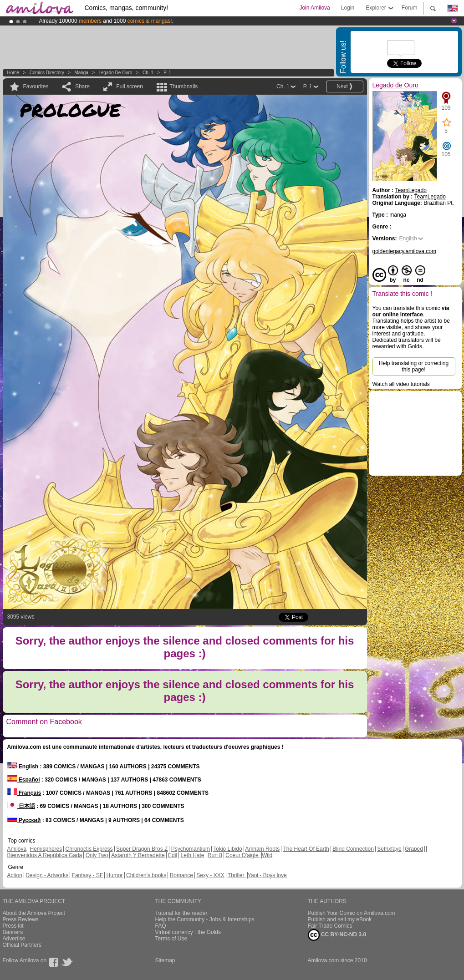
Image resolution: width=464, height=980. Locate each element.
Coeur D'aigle (243, 855)
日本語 (21, 806)
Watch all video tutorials (401, 384)
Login (348, 8)
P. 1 (167, 73)
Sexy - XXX (210, 875)
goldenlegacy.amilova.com (405, 251)
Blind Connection (353, 849)
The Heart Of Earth (306, 849)
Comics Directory (47, 73)
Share (82, 86)
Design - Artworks (47, 875)
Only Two (97, 855)
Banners (13, 932)
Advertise (14, 939)
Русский (24, 820)
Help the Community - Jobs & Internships (205, 919)
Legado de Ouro (115, 73)
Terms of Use (171, 939)
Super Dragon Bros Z (142, 849)
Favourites (36, 86)
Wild (267, 855)
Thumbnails (184, 86)
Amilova (17, 849)
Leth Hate (192, 855)
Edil (173, 855)
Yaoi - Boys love (267, 875)
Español (24, 780)
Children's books (146, 875)
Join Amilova (314, 8)
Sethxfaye (389, 849)
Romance (181, 875)
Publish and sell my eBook (340, 919)
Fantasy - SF (88, 875)
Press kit (13, 926)
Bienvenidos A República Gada (45, 855)
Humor (115, 875)
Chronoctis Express (89, 849)
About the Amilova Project (34, 913)
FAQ (161, 926)
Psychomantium (191, 849)
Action (15, 875)
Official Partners (22, 945)
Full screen (130, 86)
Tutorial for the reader (181, 913)
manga (81, 73)
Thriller (237, 875)
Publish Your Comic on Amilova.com (352, 913)
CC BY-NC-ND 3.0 (337, 935)
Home (13, 73)
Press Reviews (21, 919)
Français (24, 793)
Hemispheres (46, 849)
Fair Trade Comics (330, 926)
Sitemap (165, 960)
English (408, 239)
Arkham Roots (262, 849)
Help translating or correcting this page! (414, 366)
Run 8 (215, 855)
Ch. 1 (148, 73)
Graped (414, 849)
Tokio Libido (227, 849)
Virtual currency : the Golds (188, 932)
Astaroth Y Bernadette (138, 855)
